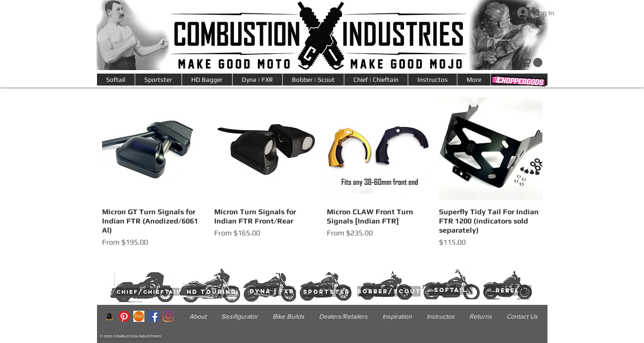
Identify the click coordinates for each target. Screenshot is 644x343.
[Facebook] (154, 316)
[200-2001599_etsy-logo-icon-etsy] (139, 316)
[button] (474, 80)
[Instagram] (168, 316)
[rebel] (508, 290)
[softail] (451, 290)
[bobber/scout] (389, 291)
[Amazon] (109, 316)
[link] (531, 63)
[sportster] (327, 292)
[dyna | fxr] (272, 291)
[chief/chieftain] (149, 292)
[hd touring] (211, 292)
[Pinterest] (124, 316)
